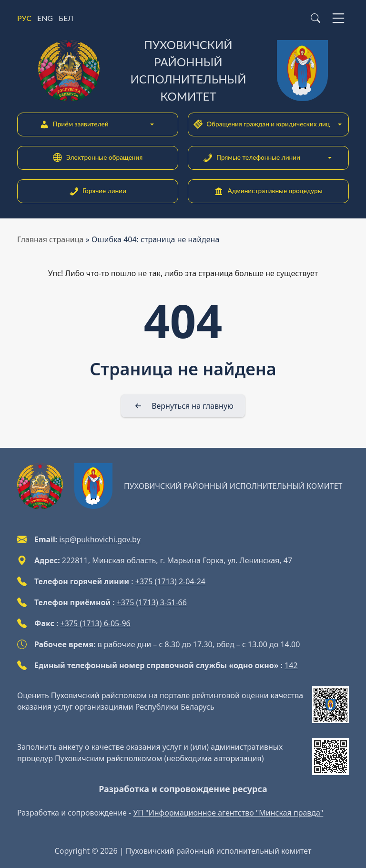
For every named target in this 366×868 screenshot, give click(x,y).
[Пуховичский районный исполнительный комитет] (183, 71)
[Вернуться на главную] (183, 406)
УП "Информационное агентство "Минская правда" (228, 813)
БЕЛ (66, 18)
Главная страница (51, 239)
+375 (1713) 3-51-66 (152, 602)
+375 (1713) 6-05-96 (96, 623)
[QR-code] (330, 705)
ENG (45, 18)
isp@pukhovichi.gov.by (100, 539)
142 (291, 665)
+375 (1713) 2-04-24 (170, 581)
